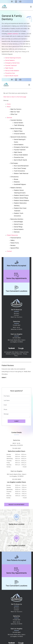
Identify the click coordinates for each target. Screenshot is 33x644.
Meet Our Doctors (16, 612)
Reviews (17, 608)
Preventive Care (10, 73)
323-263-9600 (17, 479)
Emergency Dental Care (12, 63)
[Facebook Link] (12, 643)
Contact (16, 610)
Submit (16, 421)
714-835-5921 (16, 448)
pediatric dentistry (13, 34)
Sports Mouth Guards (12, 76)
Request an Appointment (16, 505)
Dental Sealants (10, 60)
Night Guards (9, 68)
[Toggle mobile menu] (31, 7)
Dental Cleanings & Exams (13, 58)
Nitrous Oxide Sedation (12, 71)
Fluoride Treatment (11, 65)
